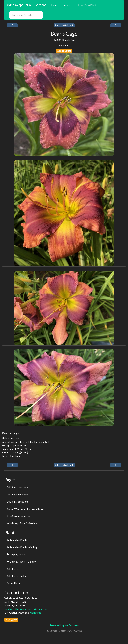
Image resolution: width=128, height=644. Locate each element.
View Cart (11, 620)
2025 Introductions (18, 502)
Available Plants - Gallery (22, 547)
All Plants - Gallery (17, 576)
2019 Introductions (18, 487)
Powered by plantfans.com (64, 625)
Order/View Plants (88, 5)
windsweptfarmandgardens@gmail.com (26, 609)
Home (54, 5)
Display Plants (16, 554)
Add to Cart (64, 51)
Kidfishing (35, 613)
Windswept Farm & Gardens (27, 5)
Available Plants (17, 540)
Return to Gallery (64, 25)
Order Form (13, 583)
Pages (67, 5)
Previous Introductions (20, 516)
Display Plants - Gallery (21, 562)
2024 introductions (18, 495)
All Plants (12, 569)
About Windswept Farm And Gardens (27, 509)
